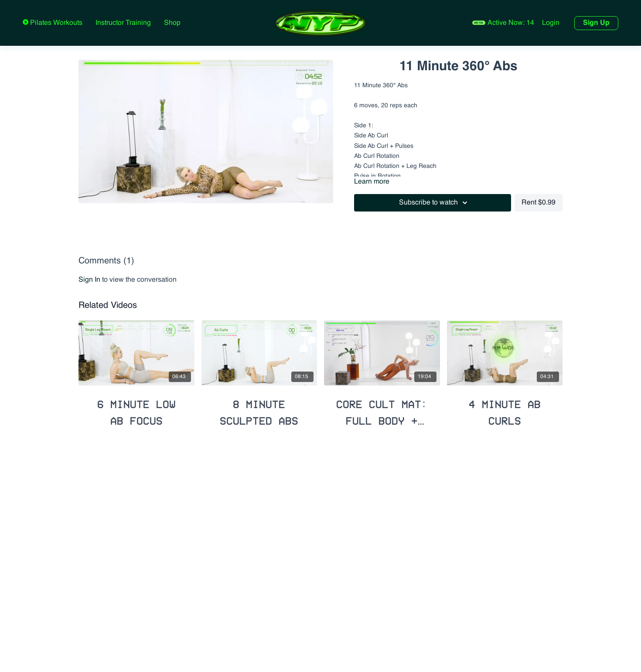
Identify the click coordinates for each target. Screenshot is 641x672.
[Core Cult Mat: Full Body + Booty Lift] (382, 409)
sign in (89, 280)
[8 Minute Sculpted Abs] (259, 409)
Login (551, 23)
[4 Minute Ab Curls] (505, 409)
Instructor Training (123, 23)
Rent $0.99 (539, 203)
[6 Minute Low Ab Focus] (136, 409)
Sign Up (596, 23)
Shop (172, 23)
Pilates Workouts (55, 23)
